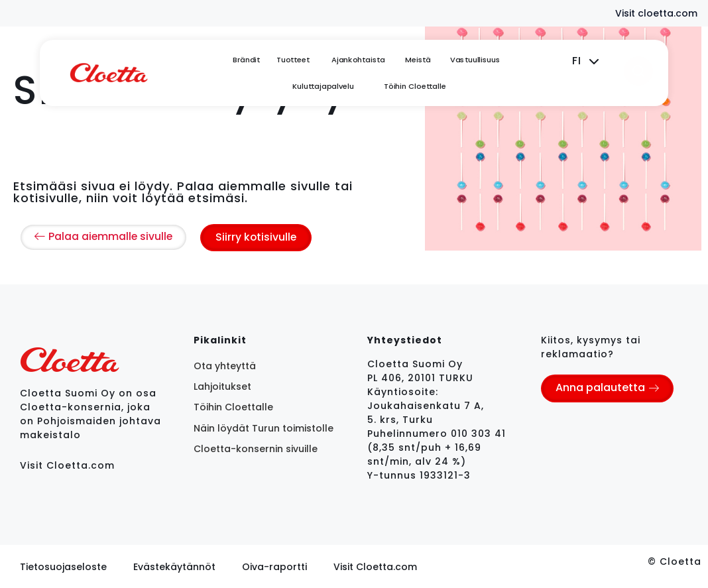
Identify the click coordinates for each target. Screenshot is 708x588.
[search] (638, 71)
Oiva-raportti (274, 566)
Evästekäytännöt (174, 566)
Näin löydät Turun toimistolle (264, 428)
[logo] (109, 73)
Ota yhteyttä (225, 365)
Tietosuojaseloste (63, 566)
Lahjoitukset (222, 386)
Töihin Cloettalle (233, 407)
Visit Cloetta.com (67, 465)
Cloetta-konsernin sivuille (256, 449)
